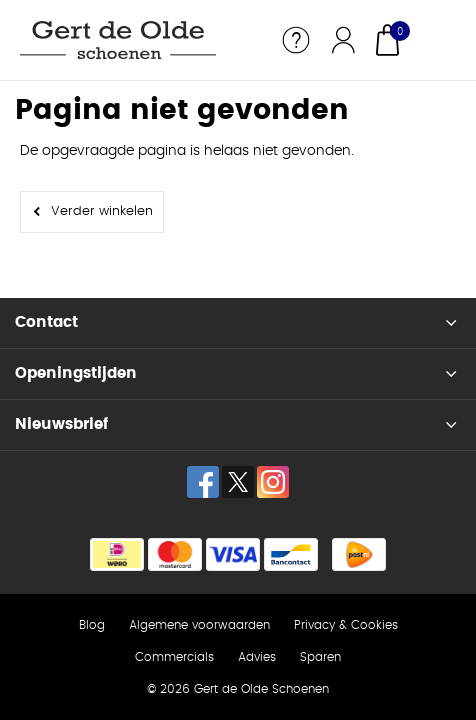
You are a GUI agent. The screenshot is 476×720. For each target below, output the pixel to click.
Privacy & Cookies (346, 625)
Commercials (174, 657)
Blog (92, 625)
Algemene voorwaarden (199, 625)
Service (296, 40)
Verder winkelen (102, 211)
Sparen (320, 657)
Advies (257, 657)
